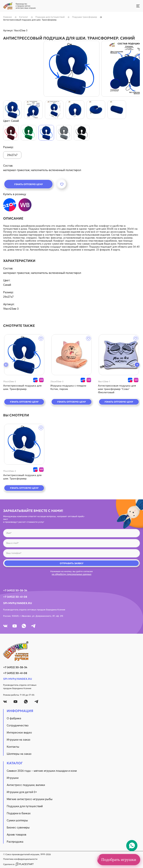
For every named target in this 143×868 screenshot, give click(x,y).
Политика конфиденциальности (20, 859)
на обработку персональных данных (72, 574)
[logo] (71, 651)
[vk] (5, 626)
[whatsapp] (24, 626)
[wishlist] (41, 338)
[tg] (33, 626)
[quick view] (24, 355)
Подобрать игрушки (119, 860)
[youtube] (15, 626)
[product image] (71, 69)
